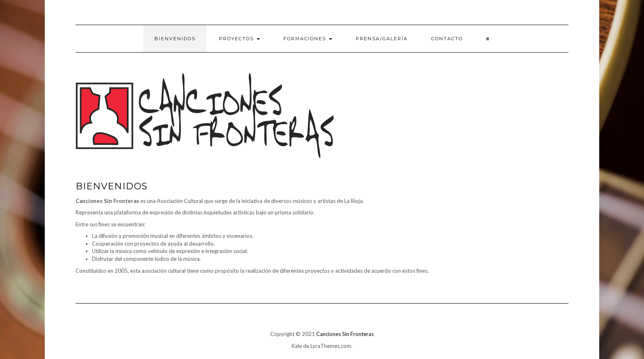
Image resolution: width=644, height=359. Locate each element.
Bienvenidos (175, 39)
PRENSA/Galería (382, 39)
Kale (297, 346)
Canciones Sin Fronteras (345, 334)
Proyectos (239, 39)
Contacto (447, 39)
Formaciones (308, 39)
